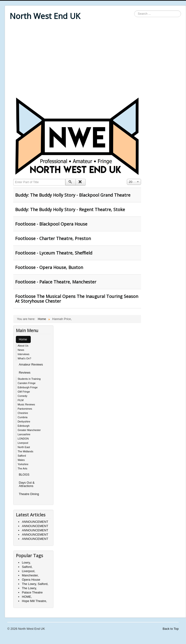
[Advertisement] (95, 60)
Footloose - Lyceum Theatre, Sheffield (54, 253)
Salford (22, 456)
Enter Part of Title (13, 179)
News (21, 350)
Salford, (27, 567)
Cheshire (23, 413)
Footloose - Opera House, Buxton (49, 267)
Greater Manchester (29, 430)
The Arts (22, 468)
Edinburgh (23, 426)
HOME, (27, 597)
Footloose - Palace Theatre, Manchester (56, 282)
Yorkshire (23, 464)
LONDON (23, 439)
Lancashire (24, 434)
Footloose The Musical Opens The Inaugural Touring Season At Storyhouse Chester (77, 299)
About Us (23, 346)
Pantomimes (25, 409)
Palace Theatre (32, 592)
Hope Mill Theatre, (34, 601)
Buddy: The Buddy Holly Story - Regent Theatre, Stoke (70, 209)
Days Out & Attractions (27, 484)
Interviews (23, 354)
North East (24, 447)
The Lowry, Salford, (35, 584)
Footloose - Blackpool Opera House (51, 224)
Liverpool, (28, 571)
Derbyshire (24, 422)
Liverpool (23, 443)
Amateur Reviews (31, 364)
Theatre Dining (29, 494)
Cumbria (22, 417)
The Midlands (25, 451)
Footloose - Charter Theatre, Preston (53, 238)
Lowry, (26, 563)
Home (23, 339)
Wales (21, 460)
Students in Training (29, 379)
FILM (20, 400)
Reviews (24, 373)
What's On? (24, 358)
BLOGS (24, 475)
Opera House (31, 580)
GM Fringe (24, 392)
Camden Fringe (27, 383)
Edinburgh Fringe (27, 387)
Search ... (134, 11)
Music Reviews (26, 404)
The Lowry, (29, 588)
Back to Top (171, 629)
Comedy (22, 396)
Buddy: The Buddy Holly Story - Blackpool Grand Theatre (73, 195)
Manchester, (30, 575)
